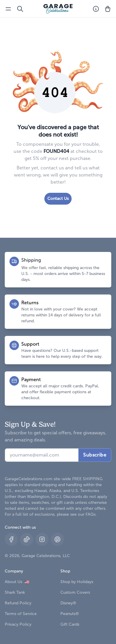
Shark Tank (15, 592)
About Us (17, 582)
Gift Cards (70, 624)
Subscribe (95, 455)
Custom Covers (75, 592)
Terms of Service (21, 614)
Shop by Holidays (77, 582)
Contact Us (58, 199)
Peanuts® (70, 614)
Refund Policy (18, 603)
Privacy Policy (18, 624)
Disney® (68, 603)
